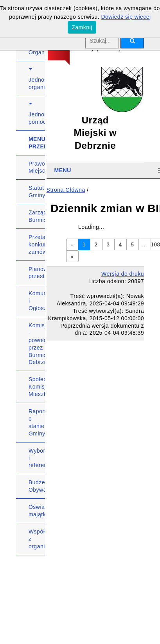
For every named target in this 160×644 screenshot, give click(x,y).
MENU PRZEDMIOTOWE (37, 143)
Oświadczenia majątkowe (37, 511)
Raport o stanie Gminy (37, 422)
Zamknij (82, 27)
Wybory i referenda (37, 458)
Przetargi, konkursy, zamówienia (37, 244)
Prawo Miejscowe (37, 167)
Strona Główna (66, 190)
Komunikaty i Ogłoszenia (37, 301)
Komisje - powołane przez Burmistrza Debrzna (37, 344)
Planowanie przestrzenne (37, 273)
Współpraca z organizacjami (37, 539)
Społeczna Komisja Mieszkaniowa (37, 387)
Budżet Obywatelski (37, 486)
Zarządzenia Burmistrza (37, 216)
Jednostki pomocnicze (37, 118)
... (145, 244)
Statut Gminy (37, 192)
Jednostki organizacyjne (37, 83)
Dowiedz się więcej (126, 17)
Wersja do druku (123, 274)
